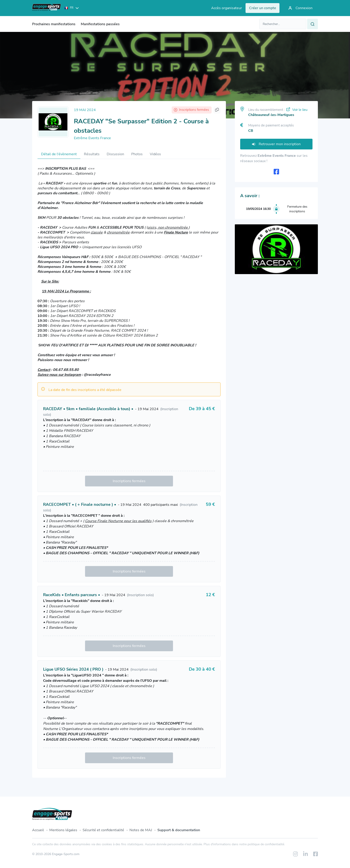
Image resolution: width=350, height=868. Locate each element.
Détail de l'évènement (59, 154)
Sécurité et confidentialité (103, 830)
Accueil (38, 830)
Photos (137, 154)
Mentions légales (63, 830)
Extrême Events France (92, 138)
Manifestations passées (100, 24)
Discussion (115, 154)
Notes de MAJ (141, 830)
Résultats (92, 154)
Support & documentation (179, 830)
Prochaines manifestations (54, 24)
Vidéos (155, 154)
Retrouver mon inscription (276, 144)
